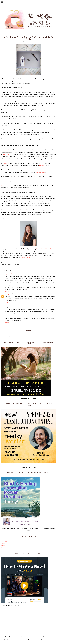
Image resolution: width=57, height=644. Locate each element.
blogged (42, 165)
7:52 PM (7, 303)
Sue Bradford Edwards (11, 305)
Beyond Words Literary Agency (45, 249)
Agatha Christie (7, 150)
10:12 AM (7, 323)
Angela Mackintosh (10, 274)
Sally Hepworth (7, 154)
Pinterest (4, 548)
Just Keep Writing (8, 263)
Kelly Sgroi (8, 294)
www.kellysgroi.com (26, 258)
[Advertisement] (29, 621)
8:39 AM (7, 292)
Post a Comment (6, 325)
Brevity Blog (5, 185)
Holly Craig (6, 163)
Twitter (3, 546)
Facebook (4, 541)
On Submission (18, 263)
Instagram (4, 543)
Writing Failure (14, 265)
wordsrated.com (41, 172)
